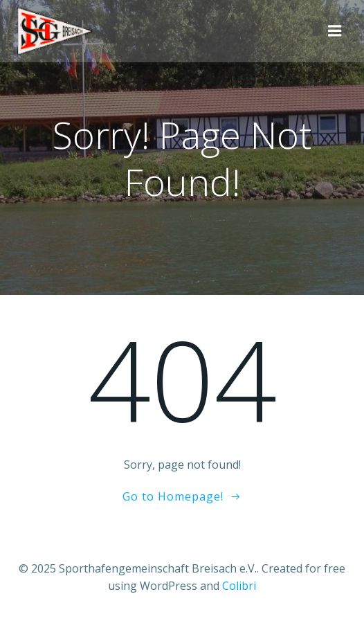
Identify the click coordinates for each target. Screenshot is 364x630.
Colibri (239, 586)
